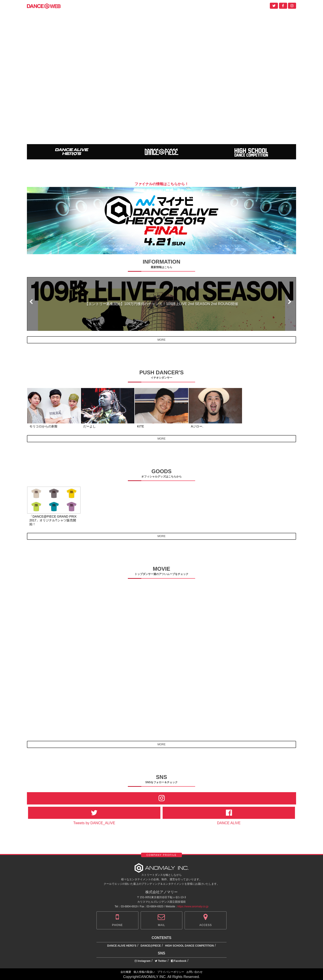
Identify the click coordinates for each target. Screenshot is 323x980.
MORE (161, 340)
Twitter (161, 961)
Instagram (143, 961)
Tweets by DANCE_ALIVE (94, 823)
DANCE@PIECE (151, 946)
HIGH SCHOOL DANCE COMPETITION (189, 946)
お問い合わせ (194, 972)
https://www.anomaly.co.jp (193, 906)
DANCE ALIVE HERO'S (122, 946)
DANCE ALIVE (229, 823)
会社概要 (126, 972)
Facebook (179, 961)
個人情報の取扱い (144, 972)
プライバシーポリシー (171, 972)
